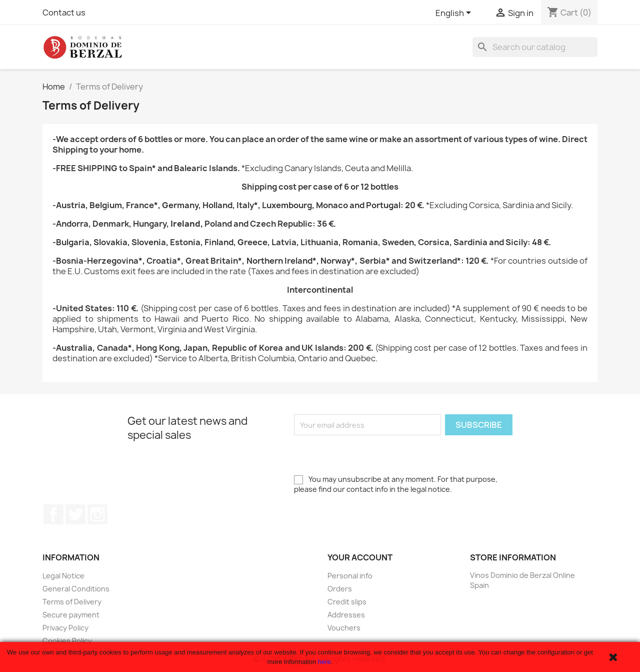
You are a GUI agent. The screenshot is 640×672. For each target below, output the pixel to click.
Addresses (346, 615)
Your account (360, 557)
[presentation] (370, 455)
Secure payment (71, 615)
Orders (340, 589)
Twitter (75, 514)
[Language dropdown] (455, 14)
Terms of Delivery (72, 602)
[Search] (535, 47)
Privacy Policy (65, 628)
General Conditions (76, 589)
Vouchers (344, 628)
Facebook (53, 514)
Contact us (64, 13)
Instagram (97, 514)
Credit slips (347, 602)
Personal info (350, 576)
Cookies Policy (67, 641)
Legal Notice (63, 576)
